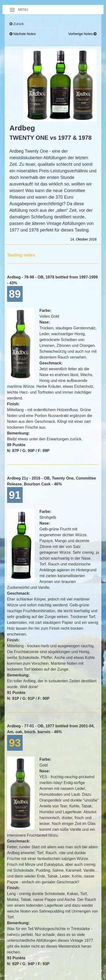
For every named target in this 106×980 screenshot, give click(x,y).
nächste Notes (23, 34)
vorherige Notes (82, 34)
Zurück (17, 24)
